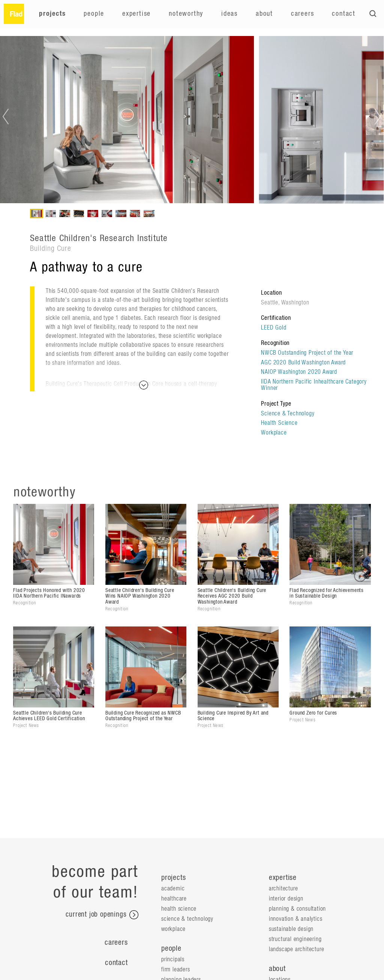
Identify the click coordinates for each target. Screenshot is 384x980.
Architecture (283, 889)
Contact (344, 14)
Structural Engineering (295, 939)
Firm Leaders (176, 970)
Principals (173, 959)
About (264, 14)
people (171, 949)
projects (173, 878)
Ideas (229, 14)
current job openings (102, 915)
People (94, 14)
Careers (303, 14)
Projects (52, 14)
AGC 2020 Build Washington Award (303, 363)
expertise (283, 878)
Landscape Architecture (297, 949)
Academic (173, 889)
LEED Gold (274, 328)
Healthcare (174, 899)
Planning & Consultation (297, 909)
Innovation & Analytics (296, 919)
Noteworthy (186, 14)
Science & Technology (288, 414)
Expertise (136, 14)
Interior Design (286, 899)
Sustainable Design (291, 929)
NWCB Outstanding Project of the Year (307, 353)
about (277, 969)
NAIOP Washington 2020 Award (299, 372)
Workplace (274, 433)
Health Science (279, 423)
